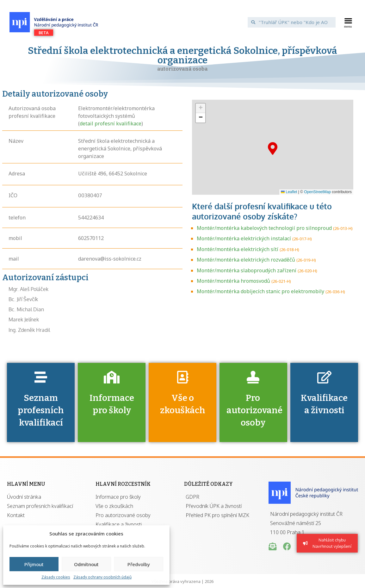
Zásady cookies (56, 577)
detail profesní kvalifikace (111, 123)
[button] (348, 22)
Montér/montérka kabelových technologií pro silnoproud (264, 228)
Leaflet (289, 192)
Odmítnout (86, 564)
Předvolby (139, 564)
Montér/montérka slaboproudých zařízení (247, 270)
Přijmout (34, 564)
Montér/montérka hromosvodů (233, 281)
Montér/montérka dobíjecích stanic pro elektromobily (260, 291)
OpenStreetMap (317, 192)
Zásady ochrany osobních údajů (102, 577)
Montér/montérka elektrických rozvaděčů (246, 260)
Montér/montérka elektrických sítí (238, 249)
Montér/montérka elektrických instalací (244, 238)
